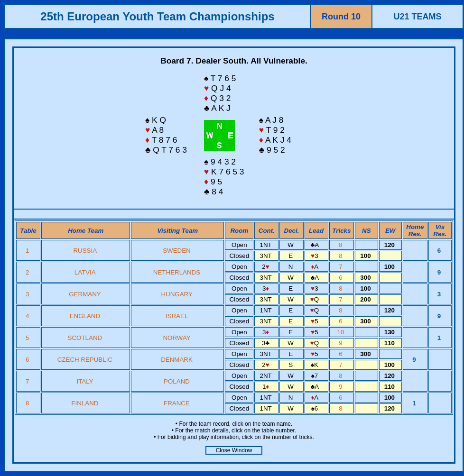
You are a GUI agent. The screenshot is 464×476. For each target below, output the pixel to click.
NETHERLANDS (177, 272)
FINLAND (85, 403)
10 (342, 332)
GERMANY (85, 294)
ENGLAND (85, 316)
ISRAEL (177, 316)
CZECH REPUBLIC (85, 360)
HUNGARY (176, 294)
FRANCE (177, 403)
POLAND (177, 381)
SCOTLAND (85, 338)
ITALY (85, 381)
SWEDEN (177, 251)
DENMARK (177, 360)
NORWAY (176, 338)
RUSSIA (85, 251)
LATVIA (85, 272)
